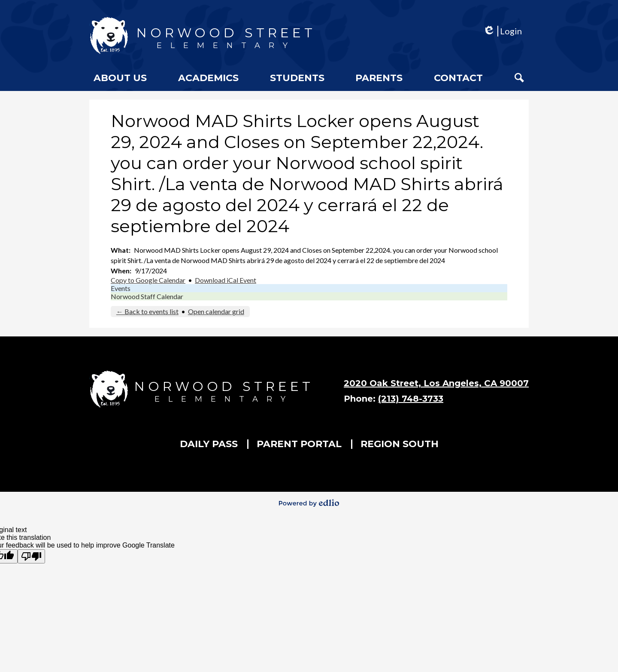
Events (121, 288)
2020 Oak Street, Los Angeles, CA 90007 (436, 383)
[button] (120, 78)
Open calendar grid (216, 311)
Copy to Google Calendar (148, 280)
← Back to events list (147, 311)
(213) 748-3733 (411, 399)
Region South (400, 444)
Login (502, 31)
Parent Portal (299, 444)
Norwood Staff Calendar (147, 296)
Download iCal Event (226, 280)
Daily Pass (209, 444)
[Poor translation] (31, 556)
